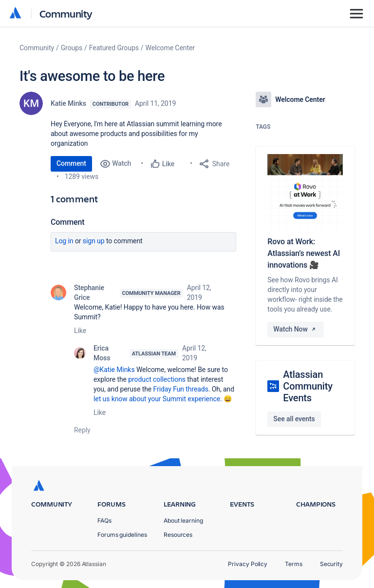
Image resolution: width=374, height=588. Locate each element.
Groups (72, 48)
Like (80, 331)
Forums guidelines (122, 535)
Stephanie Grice (89, 293)
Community (66, 13)
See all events (294, 419)
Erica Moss (102, 353)
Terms (294, 564)
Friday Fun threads (181, 389)
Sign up (94, 241)
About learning (183, 520)
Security (331, 564)
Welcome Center (170, 48)
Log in (64, 241)
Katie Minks (68, 103)
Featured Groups (114, 48)
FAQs (104, 520)
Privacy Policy (248, 564)
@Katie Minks (114, 370)
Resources (178, 535)
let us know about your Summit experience (157, 399)
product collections (157, 379)
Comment (71, 163)
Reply (82, 430)
